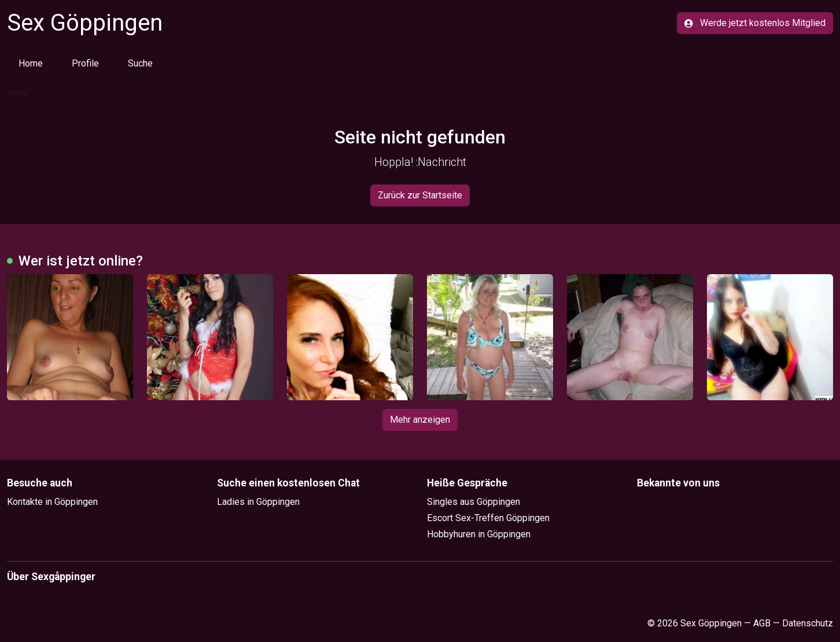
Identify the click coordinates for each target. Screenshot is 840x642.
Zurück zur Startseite (420, 195)
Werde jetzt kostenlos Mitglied (755, 23)
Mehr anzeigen (420, 420)
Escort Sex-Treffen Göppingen (488, 518)
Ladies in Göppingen (258, 502)
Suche (140, 63)
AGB (762, 623)
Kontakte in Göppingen (52, 502)
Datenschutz (808, 623)
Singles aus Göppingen (474, 502)
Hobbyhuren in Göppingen (479, 534)
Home (31, 63)
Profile (85, 63)
